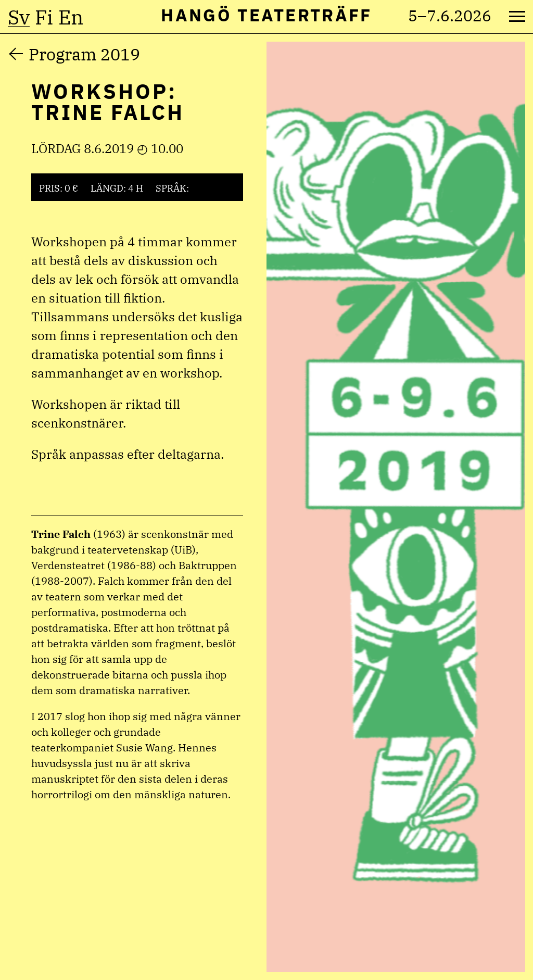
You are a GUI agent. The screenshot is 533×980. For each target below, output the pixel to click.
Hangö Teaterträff (266, 15)
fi (44, 17)
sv (19, 17)
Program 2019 (84, 54)
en (71, 17)
